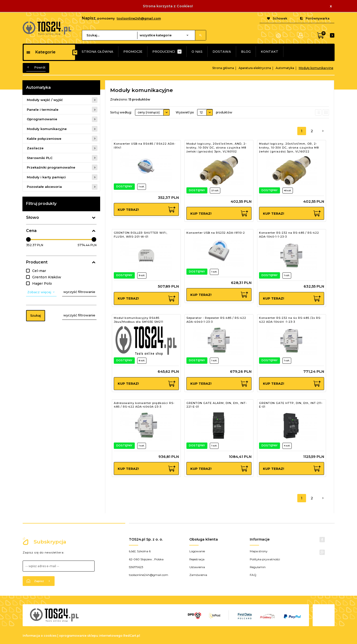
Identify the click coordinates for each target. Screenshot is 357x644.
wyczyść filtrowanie (79, 292)
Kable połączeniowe (44, 139)
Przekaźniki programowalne (51, 167)
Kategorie (41, 52)
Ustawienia (197, 567)
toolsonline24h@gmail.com (139, 18)
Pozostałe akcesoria (44, 187)
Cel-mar (39, 271)
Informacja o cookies (40, 636)
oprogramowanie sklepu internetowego (91, 636)
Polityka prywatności (265, 559)
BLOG (246, 51)
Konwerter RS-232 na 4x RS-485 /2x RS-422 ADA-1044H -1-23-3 (290, 320)
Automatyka (38, 87)
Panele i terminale (43, 110)
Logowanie (197, 551)
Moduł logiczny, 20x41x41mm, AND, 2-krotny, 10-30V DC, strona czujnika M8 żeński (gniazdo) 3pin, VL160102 (217, 147)
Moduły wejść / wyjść (45, 100)
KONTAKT (270, 51)
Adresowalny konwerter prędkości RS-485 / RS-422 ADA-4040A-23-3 (144, 405)
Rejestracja (197, 559)
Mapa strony (259, 551)
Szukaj (36, 316)
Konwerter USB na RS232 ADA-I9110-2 (216, 233)
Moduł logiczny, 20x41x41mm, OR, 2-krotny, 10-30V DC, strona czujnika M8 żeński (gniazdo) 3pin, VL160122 (289, 147)
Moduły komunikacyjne (47, 129)
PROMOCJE (133, 51)
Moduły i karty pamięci (46, 177)
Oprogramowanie (42, 119)
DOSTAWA (222, 51)
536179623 (136, 567)
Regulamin (258, 567)
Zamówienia (198, 575)
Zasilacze (35, 148)
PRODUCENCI (164, 51)
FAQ (253, 575)
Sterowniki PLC (40, 158)
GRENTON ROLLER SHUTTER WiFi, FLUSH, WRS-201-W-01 (141, 235)
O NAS (197, 51)
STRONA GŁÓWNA (97, 51)
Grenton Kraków (47, 277)
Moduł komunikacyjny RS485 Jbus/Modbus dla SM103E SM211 (139, 320)
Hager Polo (42, 283)
